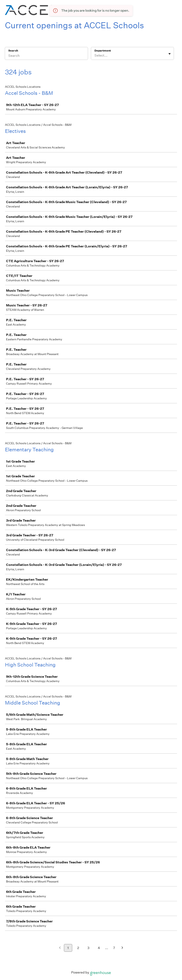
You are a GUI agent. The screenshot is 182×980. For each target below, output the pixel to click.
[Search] (46, 56)
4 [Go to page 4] (99, 948)
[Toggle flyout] (170, 54)
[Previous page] (60, 948)
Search (13, 51)
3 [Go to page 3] (88, 948)
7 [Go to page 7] (114, 948)
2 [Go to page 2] (78, 948)
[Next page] (122, 948)
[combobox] (95, 56)
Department (103, 51)
